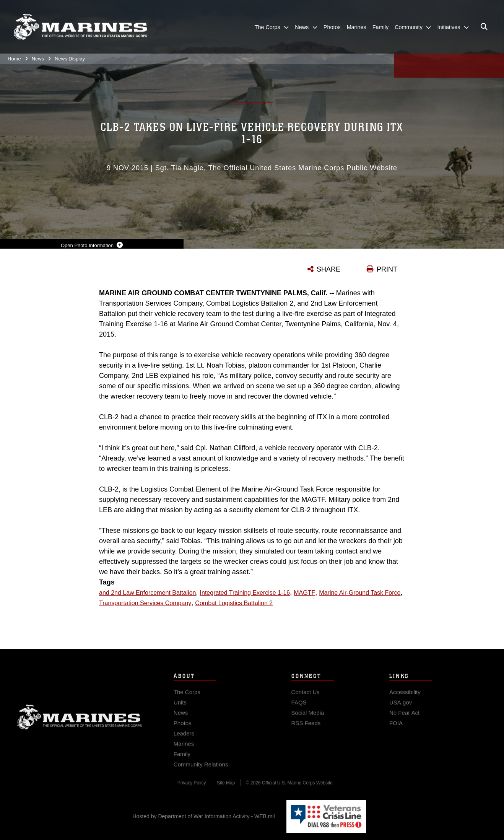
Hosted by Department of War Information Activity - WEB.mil (204, 816)
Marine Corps (80, 722)
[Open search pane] (484, 27)
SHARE (328, 269)
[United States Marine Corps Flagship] (80, 27)
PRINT (387, 269)
